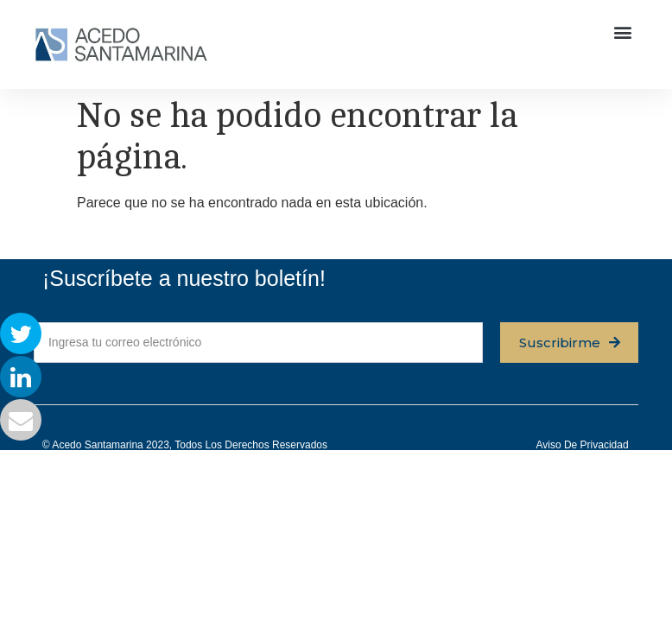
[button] (623, 32)
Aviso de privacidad (582, 445)
